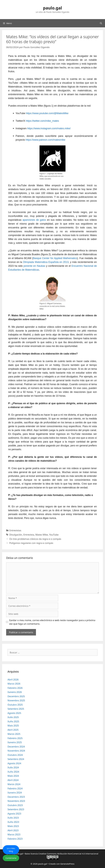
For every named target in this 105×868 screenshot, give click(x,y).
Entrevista (29, 535)
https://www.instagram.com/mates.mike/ (49, 128)
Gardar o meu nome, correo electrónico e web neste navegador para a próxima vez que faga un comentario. (52, 622)
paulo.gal (52, 8)
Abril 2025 (13, 730)
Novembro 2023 (16, 801)
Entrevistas (15, 530)
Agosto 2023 (14, 814)
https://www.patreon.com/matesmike (45, 140)
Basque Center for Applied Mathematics (55, 258)
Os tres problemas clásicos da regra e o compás (35, 539)
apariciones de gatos (34, 220)
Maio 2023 (13, 826)
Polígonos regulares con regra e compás (31, 543)
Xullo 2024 (13, 767)
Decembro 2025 (16, 696)
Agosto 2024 (14, 763)
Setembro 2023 (16, 809)
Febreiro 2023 (15, 839)
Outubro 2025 (15, 705)
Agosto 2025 (14, 713)
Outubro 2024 (15, 755)
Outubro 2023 (15, 805)
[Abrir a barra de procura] (101, 23)
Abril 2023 (13, 830)
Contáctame (11, 858)
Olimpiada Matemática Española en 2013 (46, 262)
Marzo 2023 (14, 834)
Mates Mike (42, 535)
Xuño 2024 (13, 772)
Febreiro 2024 (15, 788)
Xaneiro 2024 (15, 793)
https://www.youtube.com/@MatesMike (47, 113)
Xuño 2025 (13, 721)
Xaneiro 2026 (15, 692)
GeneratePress (67, 864)
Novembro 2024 (16, 751)
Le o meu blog (11, 850)
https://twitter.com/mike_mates (42, 121)
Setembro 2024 (16, 759)
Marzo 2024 (14, 784)
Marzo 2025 (14, 734)
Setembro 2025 (16, 709)
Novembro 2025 (16, 700)
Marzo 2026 (14, 684)
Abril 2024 (13, 780)
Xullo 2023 (13, 818)
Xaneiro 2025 (15, 742)
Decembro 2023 (16, 797)
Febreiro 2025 (15, 738)
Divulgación (16, 535)
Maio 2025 (13, 726)
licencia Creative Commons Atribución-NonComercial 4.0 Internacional (64, 854)
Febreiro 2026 (15, 688)
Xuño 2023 (13, 822)
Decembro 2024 (16, 747)
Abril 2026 (13, 679)
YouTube (54, 535)
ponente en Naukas (34, 266)
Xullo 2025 (13, 717)
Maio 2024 (13, 776)
